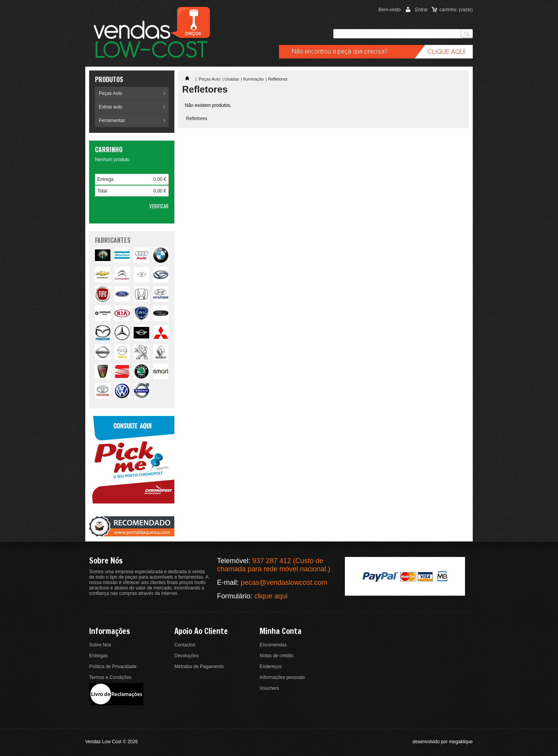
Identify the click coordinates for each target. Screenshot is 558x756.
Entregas (98, 656)
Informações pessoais (282, 677)
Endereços (271, 667)
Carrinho (109, 149)
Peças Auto (111, 93)
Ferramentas (112, 120)
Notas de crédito (276, 656)
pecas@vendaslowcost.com (284, 582)
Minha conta (281, 631)
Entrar (421, 10)
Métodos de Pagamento (199, 667)
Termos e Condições (110, 677)
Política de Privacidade (113, 667)
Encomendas (273, 645)
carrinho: (456, 10)
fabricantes (113, 240)
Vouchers (269, 688)
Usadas (232, 79)
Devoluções (187, 656)
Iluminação (254, 79)
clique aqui (271, 596)
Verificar (159, 206)
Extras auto (111, 107)
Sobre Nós (100, 645)
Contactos (185, 645)
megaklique (461, 742)
